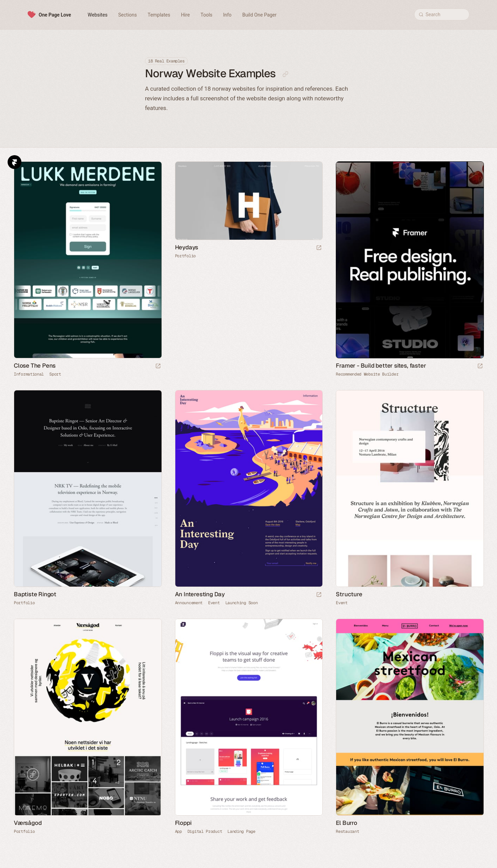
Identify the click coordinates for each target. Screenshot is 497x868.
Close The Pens (35, 366)
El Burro (346, 823)
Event (214, 603)
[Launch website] (158, 366)
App (178, 831)
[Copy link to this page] (285, 74)
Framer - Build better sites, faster (381, 366)
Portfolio (185, 256)
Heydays (187, 247)
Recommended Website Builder (367, 374)
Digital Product (205, 831)
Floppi (183, 823)
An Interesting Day (200, 594)
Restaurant (347, 831)
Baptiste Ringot (35, 594)
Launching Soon (242, 603)
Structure (349, 594)
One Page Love (55, 15)
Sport (55, 374)
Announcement (189, 603)
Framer (14, 162)
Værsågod (28, 823)
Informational (29, 374)
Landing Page (241, 831)
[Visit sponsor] (480, 366)
